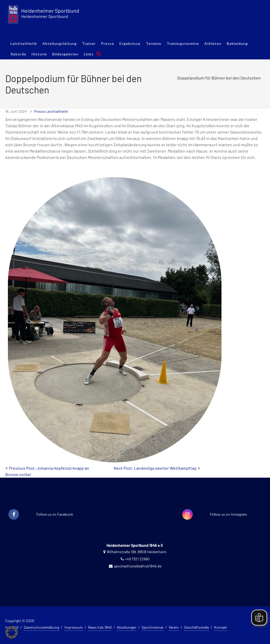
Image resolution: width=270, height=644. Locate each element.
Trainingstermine (183, 43)
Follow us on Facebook (55, 514)
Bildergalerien (65, 54)
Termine (154, 43)
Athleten (213, 43)
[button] (99, 54)
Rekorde (18, 54)
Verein (174, 627)
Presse (108, 43)
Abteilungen (127, 627)
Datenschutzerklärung (41, 627)
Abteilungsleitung (60, 43)
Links (89, 54)
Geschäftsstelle (196, 627)
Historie (39, 54)
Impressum (74, 627)
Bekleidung (237, 43)
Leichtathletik (24, 43)
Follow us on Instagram (228, 514)
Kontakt (221, 627)
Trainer (89, 43)
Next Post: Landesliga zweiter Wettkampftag (155, 468)
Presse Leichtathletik (51, 111)
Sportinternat (153, 627)
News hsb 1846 (100, 627)
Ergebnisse (130, 43)
